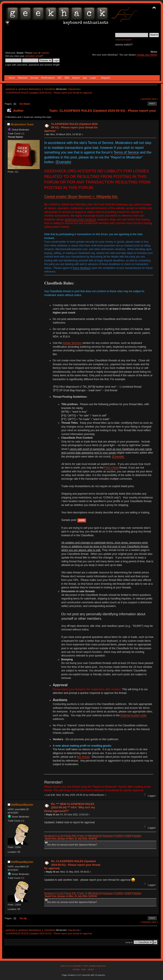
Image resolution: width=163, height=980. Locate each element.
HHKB (128, 836)
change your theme (147, 55)
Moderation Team (22, 124)
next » (155, 99)
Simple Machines (98, 966)
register (45, 53)
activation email (33, 56)
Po (80, 836)
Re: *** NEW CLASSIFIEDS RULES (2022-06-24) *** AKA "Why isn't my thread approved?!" (70, 807)
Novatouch (50, 836)
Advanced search (123, 40)
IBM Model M (95, 836)
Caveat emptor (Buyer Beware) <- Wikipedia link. (81, 197)
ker (83, 836)
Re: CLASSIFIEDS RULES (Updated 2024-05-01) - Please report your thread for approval (72, 865)
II (85, 836)
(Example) (63, 162)
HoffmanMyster (22, 805)
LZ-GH (60, 836)
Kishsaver (108, 836)
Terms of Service (126, 152)
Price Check (111, 468)
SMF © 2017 (82, 966)
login (35, 53)
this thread (83, 757)
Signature (73, 89)
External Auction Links (133, 715)
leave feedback (82, 268)
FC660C (119, 836)
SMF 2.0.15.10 (68, 966)
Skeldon (137, 836)
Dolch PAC (71, 836)
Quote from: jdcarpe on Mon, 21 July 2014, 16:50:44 (71, 839)
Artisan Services (72, 343)
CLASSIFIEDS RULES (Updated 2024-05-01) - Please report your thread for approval (71, 127)
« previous (146, 99)
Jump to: (129, 942)
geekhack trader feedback (81, 220)
